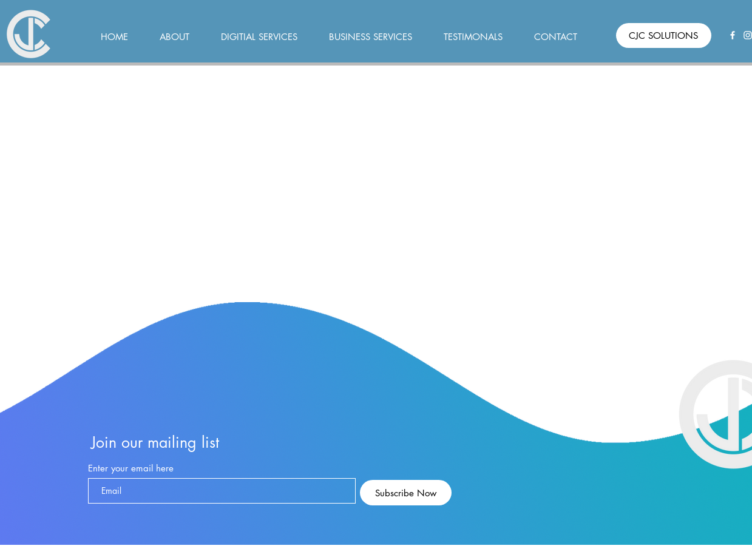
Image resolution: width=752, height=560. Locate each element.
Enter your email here (131, 468)
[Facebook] (733, 35)
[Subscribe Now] (406, 493)
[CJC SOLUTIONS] (664, 35)
